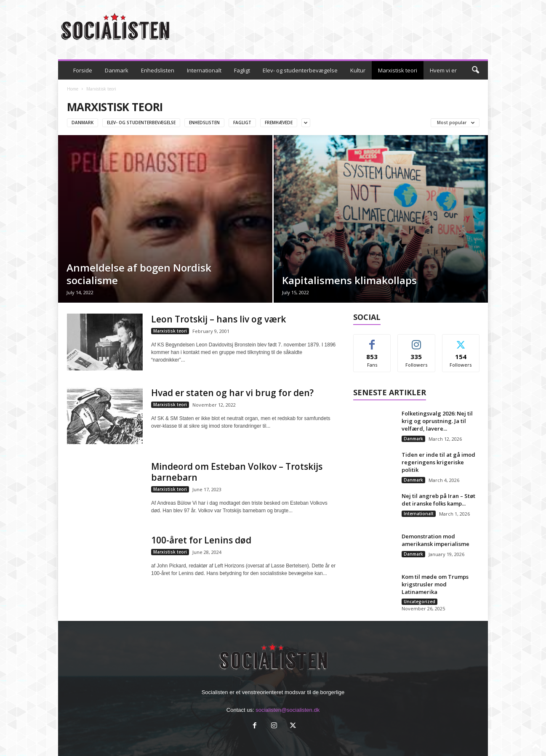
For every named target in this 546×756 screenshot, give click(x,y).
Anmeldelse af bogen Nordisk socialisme (139, 274)
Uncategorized (419, 602)
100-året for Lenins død (201, 540)
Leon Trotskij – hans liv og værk (218, 319)
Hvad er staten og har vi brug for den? (232, 393)
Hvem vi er (443, 70)
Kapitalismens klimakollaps (349, 280)
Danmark (117, 70)
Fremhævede (279, 122)
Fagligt (242, 70)
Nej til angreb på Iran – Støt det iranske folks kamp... (438, 500)
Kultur (358, 70)
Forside (83, 70)
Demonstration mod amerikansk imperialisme (435, 540)
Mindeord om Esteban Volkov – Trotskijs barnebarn (237, 472)
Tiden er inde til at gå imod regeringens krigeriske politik (438, 462)
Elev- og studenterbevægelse (300, 70)
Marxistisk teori (398, 70)
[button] (475, 70)
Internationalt (204, 70)
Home (73, 89)
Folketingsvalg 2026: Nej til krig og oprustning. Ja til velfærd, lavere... (437, 421)
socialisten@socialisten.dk (288, 710)
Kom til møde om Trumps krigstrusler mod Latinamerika (435, 584)
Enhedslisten (158, 70)
